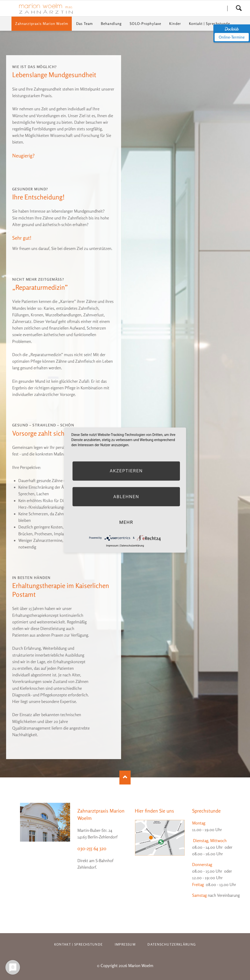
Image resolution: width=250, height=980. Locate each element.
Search (239, 8)
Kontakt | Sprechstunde (209, 24)
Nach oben (125, 778)
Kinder (175, 24)
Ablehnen (126, 497)
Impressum (125, 944)
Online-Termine (232, 37)
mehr (126, 522)
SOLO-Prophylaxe (145, 24)
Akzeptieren (126, 471)
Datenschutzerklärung (172, 944)
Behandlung (111, 24)
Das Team (84, 24)
